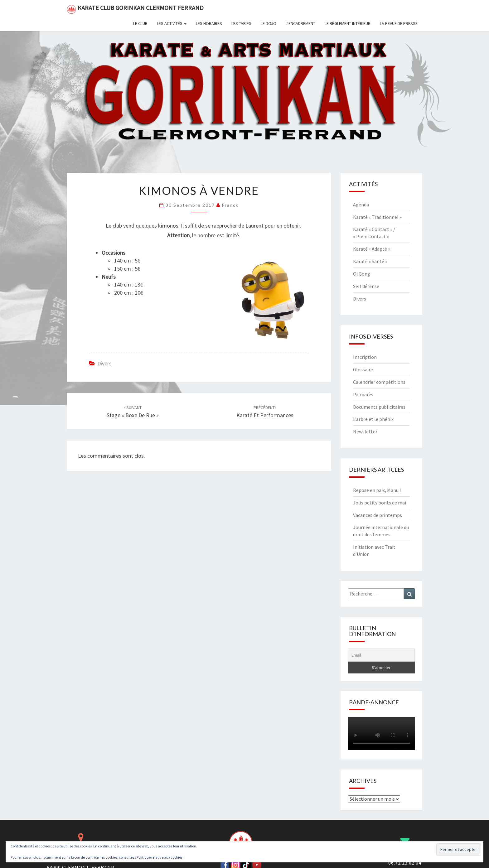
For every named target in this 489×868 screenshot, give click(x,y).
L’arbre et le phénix (373, 419)
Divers (104, 363)
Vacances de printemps (378, 515)
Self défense (366, 286)
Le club (140, 23)
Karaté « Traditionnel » (377, 217)
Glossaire (363, 369)
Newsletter (365, 432)
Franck (230, 205)
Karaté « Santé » (370, 261)
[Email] (382, 655)
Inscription (365, 357)
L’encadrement (300, 23)
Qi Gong (362, 274)
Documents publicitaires (379, 407)
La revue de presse (399, 23)
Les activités (172, 23)
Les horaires (209, 23)
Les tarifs (241, 23)
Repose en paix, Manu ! (377, 490)
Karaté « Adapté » (372, 249)
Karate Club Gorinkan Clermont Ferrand (135, 9)
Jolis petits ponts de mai (380, 503)
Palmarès (363, 394)
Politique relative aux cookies (160, 857)
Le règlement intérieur (348, 23)
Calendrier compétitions (379, 382)
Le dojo (269, 23)
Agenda (361, 205)
